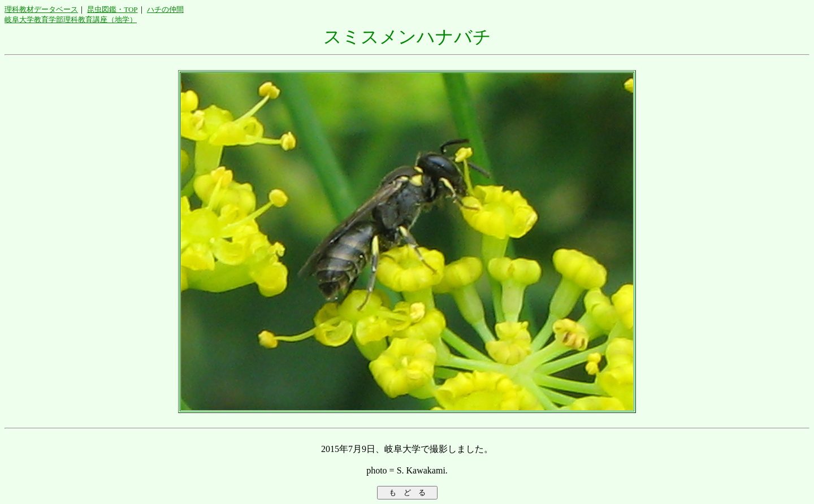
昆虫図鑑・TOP (112, 9)
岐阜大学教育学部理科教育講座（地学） (71, 19)
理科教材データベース (41, 9)
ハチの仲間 (165, 9)
